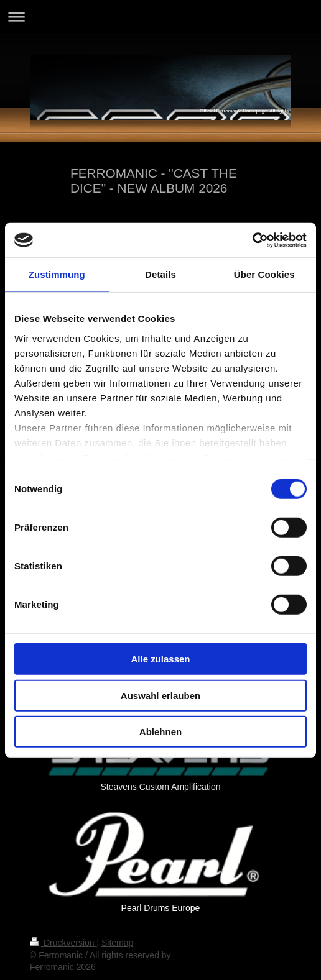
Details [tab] (160, 274)
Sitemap (117, 943)
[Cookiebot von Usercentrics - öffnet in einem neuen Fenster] (252, 240)
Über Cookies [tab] (264, 274)
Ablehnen (160, 732)
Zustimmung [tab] (57, 274)
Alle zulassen (160, 659)
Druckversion (63, 943)
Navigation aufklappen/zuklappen (160, 16)
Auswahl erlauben (160, 695)
